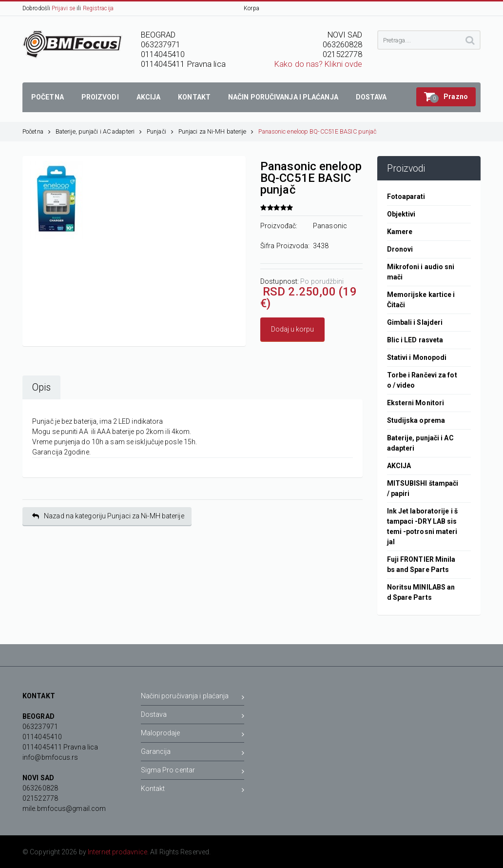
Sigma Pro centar (193, 772)
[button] (446, 97)
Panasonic (330, 226)
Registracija (98, 8)
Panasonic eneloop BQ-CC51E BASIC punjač (317, 131)
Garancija (193, 753)
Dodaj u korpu (292, 329)
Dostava (193, 716)
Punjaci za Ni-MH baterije (216, 131)
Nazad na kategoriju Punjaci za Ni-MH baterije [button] (108, 516)
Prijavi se (63, 8)
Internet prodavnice (117, 852)
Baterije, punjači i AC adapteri (99, 131)
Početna (37, 131)
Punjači (160, 131)
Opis (41, 387)
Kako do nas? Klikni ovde (318, 64)
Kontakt (193, 790)
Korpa (251, 8)
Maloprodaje (193, 735)
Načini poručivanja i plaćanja (193, 698)
